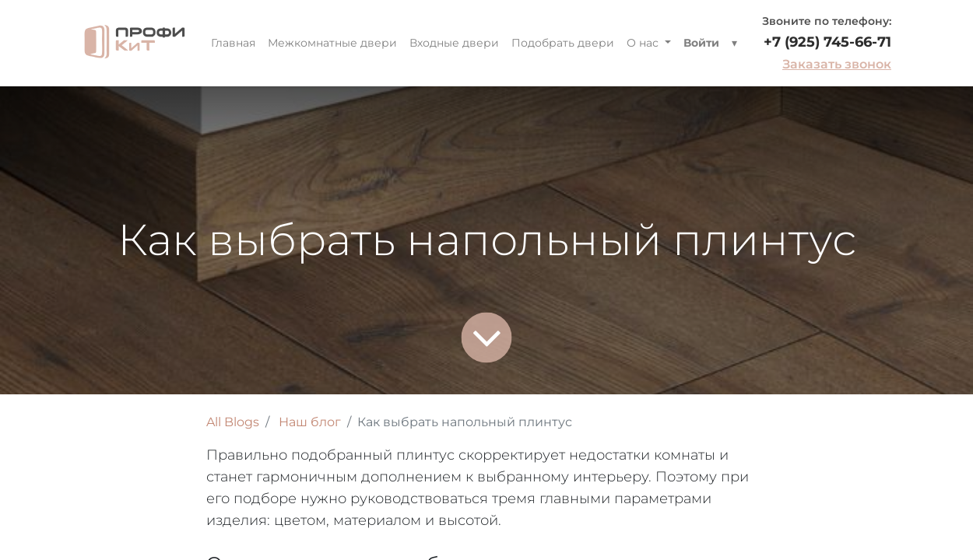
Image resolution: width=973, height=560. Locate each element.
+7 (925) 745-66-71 (827, 42)
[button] (734, 43)
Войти (701, 43)
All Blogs (233, 422)
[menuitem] (233, 43)
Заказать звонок (837, 64)
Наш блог (310, 422)
